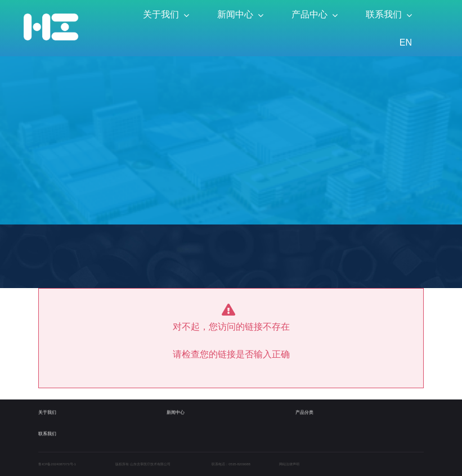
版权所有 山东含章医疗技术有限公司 (143, 464)
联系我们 (47, 431)
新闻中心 (176, 410)
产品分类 (304, 410)
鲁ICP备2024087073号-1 (57, 464)
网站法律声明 (289, 464)
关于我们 (47, 410)
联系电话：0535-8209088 (231, 464)
